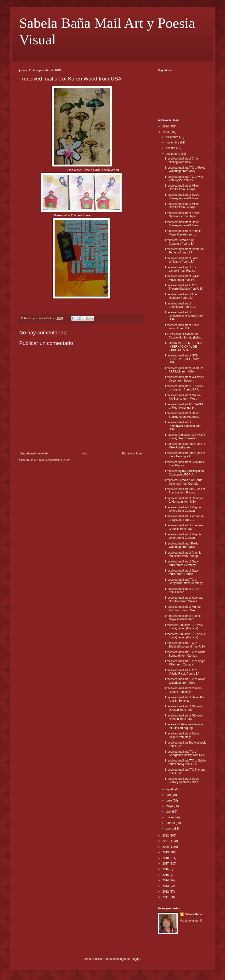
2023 (166, 132)
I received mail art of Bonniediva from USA (181, 305)
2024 (166, 126)
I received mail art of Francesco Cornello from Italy (185, 527)
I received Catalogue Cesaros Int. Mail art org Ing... (184, 726)
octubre (171, 148)
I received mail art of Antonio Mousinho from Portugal (183, 554)
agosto (171, 789)
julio (169, 795)
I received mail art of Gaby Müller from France (182, 572)
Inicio (85, 453)
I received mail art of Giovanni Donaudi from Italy (184, 708)
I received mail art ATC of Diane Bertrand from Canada (185, 654)
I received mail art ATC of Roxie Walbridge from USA (185, 169)
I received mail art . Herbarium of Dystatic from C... (184, 518)
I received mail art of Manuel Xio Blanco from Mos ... (183, 397)
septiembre (173, 154)
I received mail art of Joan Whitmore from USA (182, 260)
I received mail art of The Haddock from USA (181, 296)
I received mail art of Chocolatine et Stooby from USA (184, 316)
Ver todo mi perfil (191, 921)
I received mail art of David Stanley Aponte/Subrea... (183, 196)
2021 (166, 841)
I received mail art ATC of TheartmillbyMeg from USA (184, 287)
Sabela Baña (193, 914)
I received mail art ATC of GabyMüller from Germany (184, 581)
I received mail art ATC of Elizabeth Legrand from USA (185, 645)
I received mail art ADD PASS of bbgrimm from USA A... (184, 388)
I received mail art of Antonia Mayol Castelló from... (183, 233)
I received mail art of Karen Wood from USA (182, 327)
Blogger (135, 959)
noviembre (173, 143)
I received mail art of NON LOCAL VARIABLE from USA (182, 359)
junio (169, 801)
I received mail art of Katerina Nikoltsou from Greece (184, 599)
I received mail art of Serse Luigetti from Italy (182, 735)
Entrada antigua (132, 453)
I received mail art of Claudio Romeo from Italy (183, 690)
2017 (166, 864)
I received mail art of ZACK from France (182, 590)
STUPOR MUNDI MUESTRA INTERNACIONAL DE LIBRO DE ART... (184, 347)
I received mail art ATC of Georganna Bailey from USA (185, 753)
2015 (166, 875)
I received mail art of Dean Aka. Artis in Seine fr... (185, 699)
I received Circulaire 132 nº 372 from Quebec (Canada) (185, 627)
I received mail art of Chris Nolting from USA (182, 160)
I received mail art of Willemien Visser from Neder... (185, 379)
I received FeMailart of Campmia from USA (180, 242)
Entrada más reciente (34, 453)
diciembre (172, 137)
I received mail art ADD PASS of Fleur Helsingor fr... (184, 406)
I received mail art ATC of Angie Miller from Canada (185, 663)
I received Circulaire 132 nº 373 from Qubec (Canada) (185, 436)
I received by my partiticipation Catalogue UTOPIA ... (184, 473)
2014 (166, 880)
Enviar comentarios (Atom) (54, 460)
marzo (170, 817)
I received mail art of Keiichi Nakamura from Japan (183, 215)
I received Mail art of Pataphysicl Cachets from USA (183, 426)
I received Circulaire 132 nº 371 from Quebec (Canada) (185, 636)
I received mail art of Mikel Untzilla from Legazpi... (182, 187)
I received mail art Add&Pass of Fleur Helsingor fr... (185, 455)
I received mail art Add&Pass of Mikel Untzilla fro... (185, 446)
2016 (166, 869)
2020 (166, 847)
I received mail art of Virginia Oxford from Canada (183, 509)
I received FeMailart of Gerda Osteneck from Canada (184, 482)
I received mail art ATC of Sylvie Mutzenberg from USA (185, 762)
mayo (170, 806)
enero (170, 829)
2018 (166, 858)
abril (169, 812)
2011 (166, 897)
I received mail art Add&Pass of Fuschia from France (185, 491)
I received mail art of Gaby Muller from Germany (182, 563)
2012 (166, 892)
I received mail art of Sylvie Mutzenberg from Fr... (182, 278)
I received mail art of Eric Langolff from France (181, 269)
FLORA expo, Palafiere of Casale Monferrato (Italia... (184, 336)
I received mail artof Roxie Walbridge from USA (182, 545)
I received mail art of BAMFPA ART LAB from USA (184, 370)
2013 (166, 886)
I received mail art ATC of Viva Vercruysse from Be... (184, 178)
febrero (171, 823)
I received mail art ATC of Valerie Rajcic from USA (182, 672)
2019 (166, 852)
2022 (166, 836)
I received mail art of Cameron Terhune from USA (184, 251)
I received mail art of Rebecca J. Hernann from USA (184, 500)
